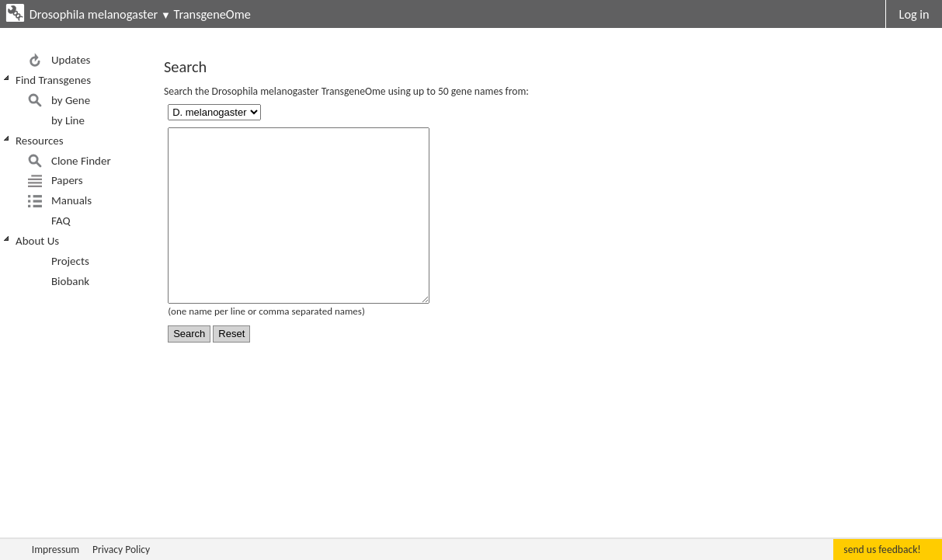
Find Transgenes (53, 80)
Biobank (70, 281)
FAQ (61, 221)
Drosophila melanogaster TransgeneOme (140, 14)
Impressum (56, 550)
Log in (914, 14)
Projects (70, 261)
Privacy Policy (121, 550)
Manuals (71, 200)
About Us (37, 241)
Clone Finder (81, 161)
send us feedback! (882, 550)
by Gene (71, 100)
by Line (68, 120)
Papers (67, 180)
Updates (71, 60)
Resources (40, 141)
